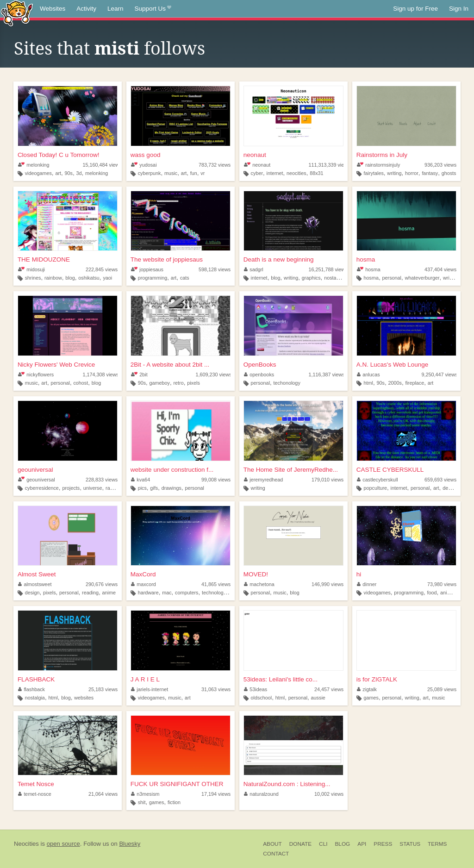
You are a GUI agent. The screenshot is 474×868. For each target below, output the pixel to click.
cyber (257, 173)
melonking (34, 165)
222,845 (102, 269)
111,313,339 (329, 165)
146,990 (327, 584)
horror (412, 173)
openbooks (259, 375)
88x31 (316, 173)
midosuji (31, 269)
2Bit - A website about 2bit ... (170, 365)
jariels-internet (150, 689)
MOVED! (256, 574)
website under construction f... (172, 470)
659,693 (440, 480)
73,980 (442, 584)
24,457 (329, 689)
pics (142, 488)
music (171, 173)
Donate (300, 844)
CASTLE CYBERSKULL (390, 470)
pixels (193, 383)
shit (142, 802)
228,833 (102, 480)
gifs (154, 488)
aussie (318, 698)
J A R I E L (145, 679)
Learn (115, 9)
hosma (366, 259)
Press (383, 844)
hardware (148, 593)
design (450, 488)
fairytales (374, 173)
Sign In (459, 9)
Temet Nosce (36, 784)
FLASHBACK (36, 679)
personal (392, 278)
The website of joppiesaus (167, 259)
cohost (81, 383)
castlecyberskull (377, 480)
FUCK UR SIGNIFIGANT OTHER (177, 784)
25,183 (103, 689)
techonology (287, 383)
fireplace (415, 383)
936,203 (440, 165)
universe (93, 488)
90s (69, 173)
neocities (296, 173)
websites (84, 698)
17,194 (216, 794)
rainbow (53, 278)
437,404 (440, 269)
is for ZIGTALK (377, 679)
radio (111, 488)
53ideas (256, 689)
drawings (172, 488)
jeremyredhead (264, 480)
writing (394, 173)
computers (187, 593)
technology (214, 593)
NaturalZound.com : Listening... (287, 784)
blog (70, 278)
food (432, 593)
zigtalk (367, 689)
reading (90, 593)
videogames (38, 173)
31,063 (216, 689)
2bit (139, 375)
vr (203, 173)
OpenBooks (260, 365)
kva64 (140, 480)
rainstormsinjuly (378, 165)
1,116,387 (326, 375)
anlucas (368, 375)
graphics (311, 278)
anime (109, 593)
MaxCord (143, 574)
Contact (276, 854)
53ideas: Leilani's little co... (281, 679)
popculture (375, 488)
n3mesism (145, 794)
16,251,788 (328, 269)
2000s (395, 383)
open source (63, 844)
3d (79, 173)
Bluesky (130, 844)
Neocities (26, 844)
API (362, 844)
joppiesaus (147, 269)
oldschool (262, 698)
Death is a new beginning (279, 259)
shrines (33, 278)
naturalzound (261, 794)
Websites (53, 9)
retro (179, 383)
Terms (437, 844)
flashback (31, 689)
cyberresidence (42, 488)
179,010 (327, 480)
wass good (146, 155)
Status (410, 844)
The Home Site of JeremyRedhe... (291, 470)
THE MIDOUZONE (44, 259)
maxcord (143, 584)
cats (185, 278)
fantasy (430, 173)
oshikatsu (89, 278)
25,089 (442, 689)
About (272, 844)
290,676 (102, 584)
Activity (86, 9)
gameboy (160, 383)
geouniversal (35, 470)
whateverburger (422, 278)
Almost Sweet (37, 574)
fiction (174, 802)
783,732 (215, 165)
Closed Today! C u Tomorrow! (59, 155)
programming (153, 278)
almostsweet (35, 584)
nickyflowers (36, 375)
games (371, 698)
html (368, 383)
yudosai (144, 165)
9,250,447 (439, 375)
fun (194, 173)
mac (167, 593)
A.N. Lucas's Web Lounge (392, 365)
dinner (367, 584)
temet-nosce (35, 794)
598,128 (215, 269)
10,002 (329, 794)
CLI (323, 844)
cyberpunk (150, 173)
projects (71, 488)
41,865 (216, 584)
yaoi (107, 278)
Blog (342, 844)
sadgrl (254, 269)
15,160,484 (102, 165)
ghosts (449, 173)
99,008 (216, 480)
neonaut (255, 155)
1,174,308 (100, 375)
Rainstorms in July (382, 155)
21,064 (103, 794)
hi (359, 574)
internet (275, 173)
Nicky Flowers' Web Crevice (56, 365)
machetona (259, 584)
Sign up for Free (415, 9)
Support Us (153, 9)
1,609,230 (213, 375)
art (58, 173)
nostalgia (334, 278)
